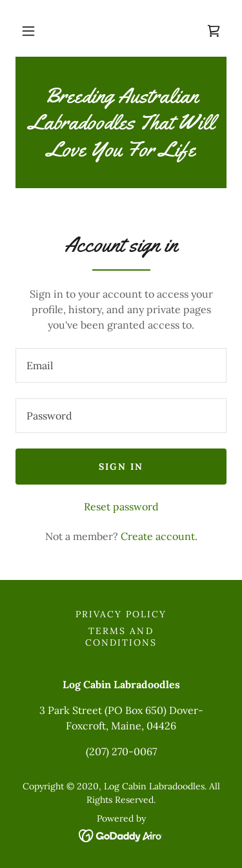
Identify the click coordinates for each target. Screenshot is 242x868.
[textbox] (121, 365)
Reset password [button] (121, 506)
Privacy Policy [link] (121, 614)
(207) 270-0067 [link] (121, 751)
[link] (214, 31)
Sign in (121, 467)
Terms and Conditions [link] (121, 637)
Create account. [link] (159, 536)
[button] (28, 31)
